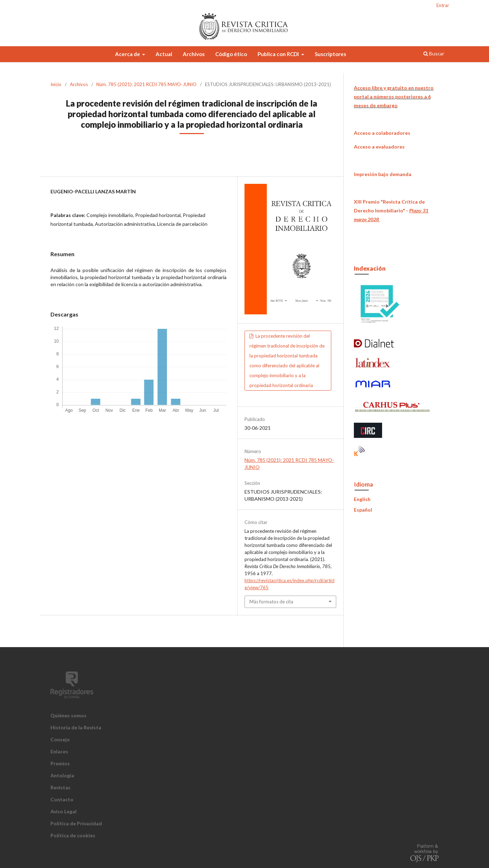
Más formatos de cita (271, 602)
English (362, 499)
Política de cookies (73, 835)
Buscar (434, 53)
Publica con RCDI (279, 54)
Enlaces (59, 751)
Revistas (61, 787)
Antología (62, 775)
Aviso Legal (64, 811)
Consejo (60, 739)
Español (363, 510)
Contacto (62, 799)
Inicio (56, 84)
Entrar (443, 5)
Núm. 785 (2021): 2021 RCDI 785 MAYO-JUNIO (146, 84)
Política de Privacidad (76, 823)
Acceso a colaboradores (382, 133)
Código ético (231, 54)
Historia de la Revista (76, 727)
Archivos (194, 54)
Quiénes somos (68, 715)
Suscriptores (330, 54)
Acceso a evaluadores (379, 147)
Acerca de (128, 54)
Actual (164, 54)
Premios (60, 763)
